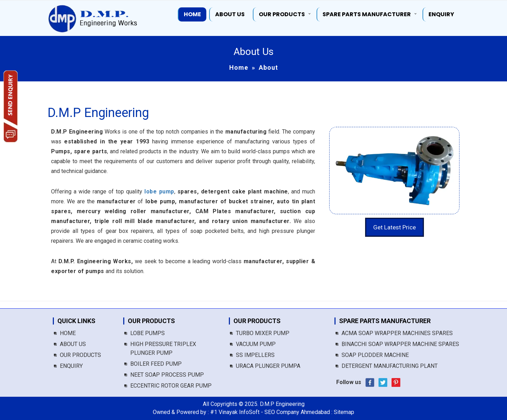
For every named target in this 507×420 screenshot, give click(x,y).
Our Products (282, 14)
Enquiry (441, 14)
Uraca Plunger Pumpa (268, 366)
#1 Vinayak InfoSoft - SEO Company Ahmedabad (270, 412)
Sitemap (344, 412)
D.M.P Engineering (98, 113)
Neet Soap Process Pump (167, 375)
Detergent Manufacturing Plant (390, 366)
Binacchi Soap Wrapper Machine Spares (400, 344)
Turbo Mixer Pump (263, 333)
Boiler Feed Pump (156, 364)
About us (230, 14)
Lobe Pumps (148, 333)
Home (192, 14)
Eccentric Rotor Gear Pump (171, 386)
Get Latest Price (395, 227)
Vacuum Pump (256, 344)
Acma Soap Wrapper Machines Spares (397, 333)
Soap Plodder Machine (375, 355)
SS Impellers (255, 355)
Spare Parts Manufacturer (367, 14)
